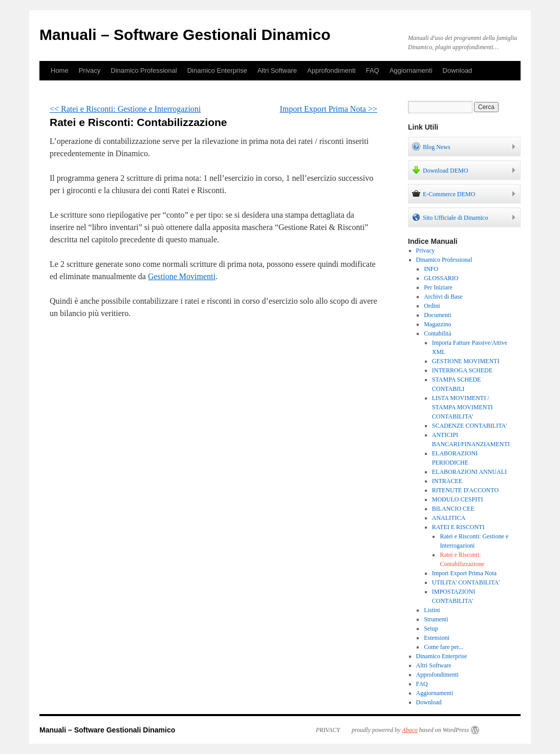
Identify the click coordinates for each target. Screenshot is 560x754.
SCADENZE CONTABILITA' (470, 426)
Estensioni (437, 638)
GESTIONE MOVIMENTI (466, 361)
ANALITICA (449, 518)
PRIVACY (328, 730)
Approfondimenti (331, 70)
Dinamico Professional (144, 70)
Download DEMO (440, 170)
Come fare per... (444, 647)
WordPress (456, 730)
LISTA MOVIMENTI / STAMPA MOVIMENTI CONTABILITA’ (462, 407)
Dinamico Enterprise (217, 70)
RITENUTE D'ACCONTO (465, 490)
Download (458, 70)
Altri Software (277, 70)
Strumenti (436, 619)
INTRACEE (447, 481)
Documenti (437, 315)
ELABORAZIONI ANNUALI (469, 472)
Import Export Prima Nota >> (329, 109)
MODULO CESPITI (458, 499)
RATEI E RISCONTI (458, 527)
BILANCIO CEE (453, 509)
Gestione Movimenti (182, 276)
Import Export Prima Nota (464, 573)
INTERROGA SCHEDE (462, 370)
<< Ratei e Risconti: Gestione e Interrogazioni (125, 109)
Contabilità (437, 333)
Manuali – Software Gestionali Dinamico (185, 35)
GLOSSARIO (441, 278)
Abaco (410, 730)
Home (60, 70)
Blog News (431, 146)
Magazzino (437, 324)
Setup (431, 629)
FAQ (373, 70)
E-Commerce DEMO (444, 194)
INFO (431, 269)
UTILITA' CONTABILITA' (466, 582)
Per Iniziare (438, 287)
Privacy (90, 70)
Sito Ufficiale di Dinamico (450, 217)
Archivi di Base (443, 297)
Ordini (432, 306)
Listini (432, 610)
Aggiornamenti (411, 70)
